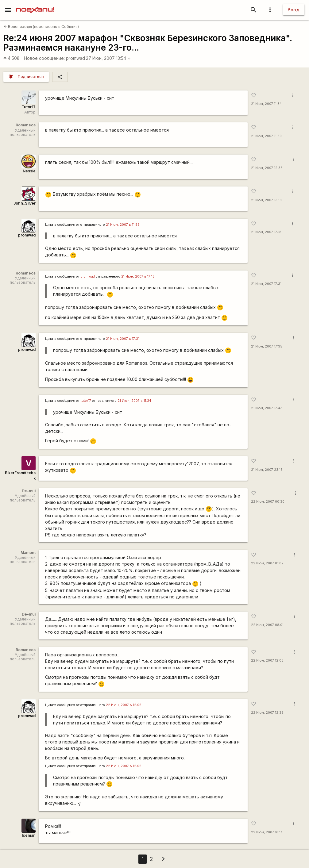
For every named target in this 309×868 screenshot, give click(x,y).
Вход (294, 10)
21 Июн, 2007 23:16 (267, 470)
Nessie (29, 171)
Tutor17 (29, 107)
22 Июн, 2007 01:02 (267, 563)
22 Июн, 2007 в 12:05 (124, 705)
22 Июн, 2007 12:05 (267, 661)
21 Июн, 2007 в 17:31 (123, 339)
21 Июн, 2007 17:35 (267, 346)
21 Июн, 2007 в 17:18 (138, 277)
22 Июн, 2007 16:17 (267, 832)
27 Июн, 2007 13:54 (108, 58)
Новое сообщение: (44, 58)
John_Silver (25, 203)
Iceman (29, 835)
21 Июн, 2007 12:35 (267, 168)
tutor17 (86, 401)
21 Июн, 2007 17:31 (266, 284)
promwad (75, 58)
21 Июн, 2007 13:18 (266, 200)
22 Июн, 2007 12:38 (267, 713)
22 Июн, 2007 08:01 (267, 625)
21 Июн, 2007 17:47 (267, 408)
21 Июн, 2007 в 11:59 (123, 225)
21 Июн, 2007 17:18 (266, 232)
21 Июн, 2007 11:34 (266, 104)
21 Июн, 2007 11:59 (266, 136)
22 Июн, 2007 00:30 (268, 502)
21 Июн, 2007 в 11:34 (134, 401)
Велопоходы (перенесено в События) (41, 27)
